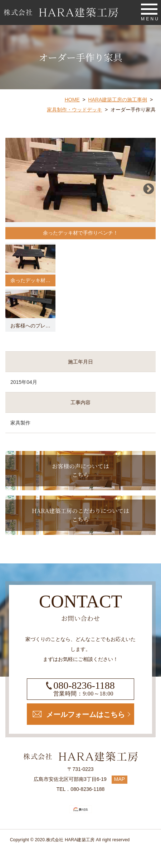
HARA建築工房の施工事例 (118, 100)
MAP (119, 779)
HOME (72, 100)
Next (148, 189)
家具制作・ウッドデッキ (74, 110)
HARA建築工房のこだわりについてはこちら (80, 515)
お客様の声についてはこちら (80, 470)
